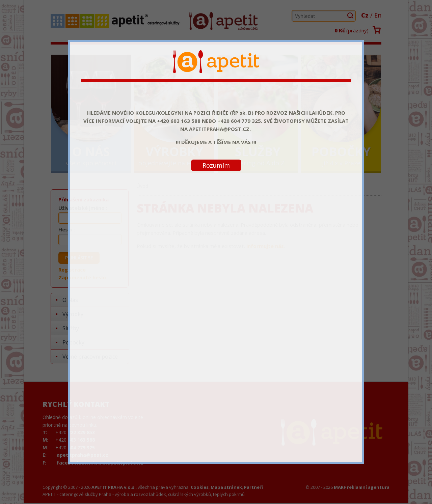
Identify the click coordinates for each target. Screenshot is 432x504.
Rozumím (216, 165)
